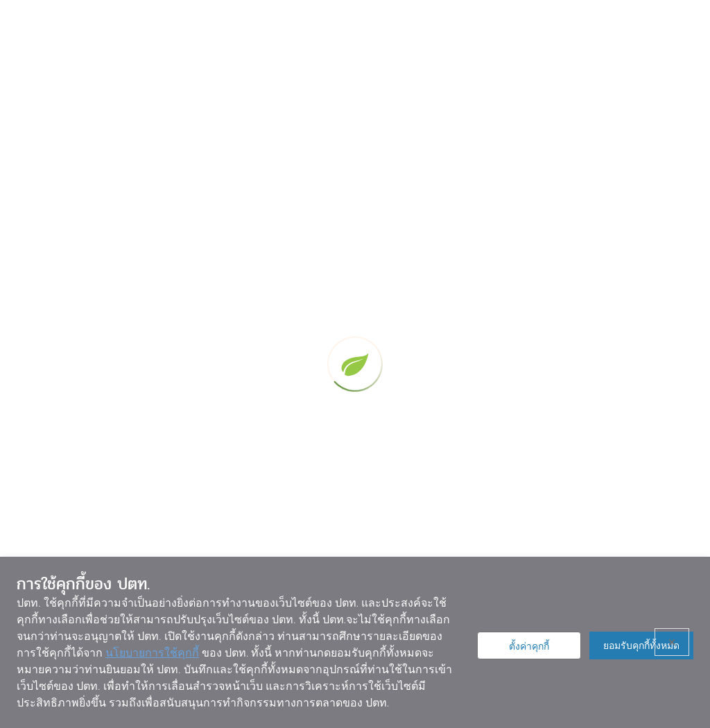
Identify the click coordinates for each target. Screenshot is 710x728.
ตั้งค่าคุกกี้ (529, 646)
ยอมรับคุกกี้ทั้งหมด (641, 645)
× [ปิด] (672, 642)
